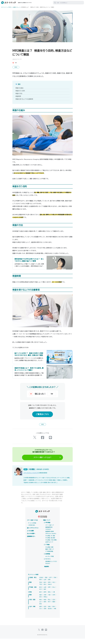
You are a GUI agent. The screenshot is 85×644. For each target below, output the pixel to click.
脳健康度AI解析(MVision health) (51, 538)
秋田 (40, 585)
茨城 (40, 588)
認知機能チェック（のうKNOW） (51, 568)
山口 (40, 607)
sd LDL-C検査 (50, 562)
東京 (45, 590)
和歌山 (45, 602)
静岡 (45, 597)
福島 (49, 585)
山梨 (45, 592)
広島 (54, 605)
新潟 (40, 592)
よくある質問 (30, 536)
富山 (54, 592)
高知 (40, 609)
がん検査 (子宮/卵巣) (51, 545)
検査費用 (47, 572)
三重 (54, 597)
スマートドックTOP (7, 7)
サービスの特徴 (32, 528)
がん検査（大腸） (49, 552)
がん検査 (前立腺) (50, 543)
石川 (40, 595)
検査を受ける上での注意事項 (24, 99)
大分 (40, 614)
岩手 (50, 583)
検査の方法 (19, 93)
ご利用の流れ (32, 531)
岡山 (49, 605)
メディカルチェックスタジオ (31, 478)
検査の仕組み (20, 88)
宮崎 (45, 614)
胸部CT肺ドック (50, 555)
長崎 (49, 612)
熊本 (54, 612)
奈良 (40, 602)
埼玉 (54, 588)
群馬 (49, 588)
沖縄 (55, 614)
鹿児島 (50, 614)
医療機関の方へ (31, 542)
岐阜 (40, 597)
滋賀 (40, 600)
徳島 (45, 607)
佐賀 (45, 612)
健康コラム (18, 7)
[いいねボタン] (37, 400)
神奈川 (50, 590)
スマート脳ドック (50, 530)
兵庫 (54, 600)
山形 (45, 585)
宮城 (55, 583)
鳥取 (40, 605)
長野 (49, 592)
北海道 (41, 583)
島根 (45, 605)
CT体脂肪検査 (49, 557)
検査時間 (18, 96)
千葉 (40, 590)
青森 (46, 583)
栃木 (45, 588)
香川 (49, 607)
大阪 (49, 600)
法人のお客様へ (31, 539)
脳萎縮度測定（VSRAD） (49, 534)
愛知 (49, 597)
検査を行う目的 (20, 90)
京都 (45, 600)
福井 (45, 595)
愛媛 (54, 607)
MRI (16, 67)
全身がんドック (49, 547)
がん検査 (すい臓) (50, 541)
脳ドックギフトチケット (33, 533)
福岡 (40, 612)
